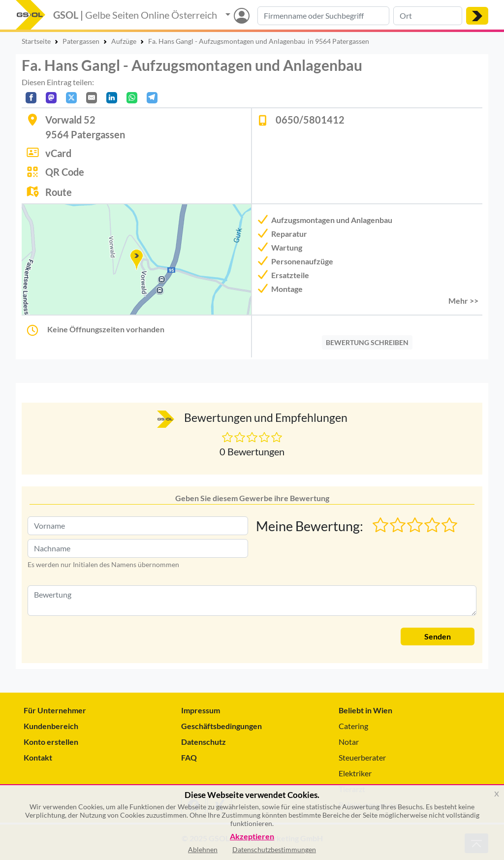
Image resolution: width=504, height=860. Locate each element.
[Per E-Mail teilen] (92, 98)
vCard (58, 153)
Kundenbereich (51, 726)
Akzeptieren (252, 837)
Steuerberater (362, 757)
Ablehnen (203, 849)
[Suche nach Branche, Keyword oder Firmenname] (323, 16)
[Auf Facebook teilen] (31, 98)
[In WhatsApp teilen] (132, 98)
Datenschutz (204, 742)
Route (59, 192)
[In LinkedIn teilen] (112, 98)
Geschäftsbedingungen (221, 726)
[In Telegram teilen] (152, 98)
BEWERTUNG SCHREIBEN (367, 342)
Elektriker (355, 773)
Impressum (201, 710)
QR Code (65, 172)
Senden (438, 636)
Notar (349, 742)
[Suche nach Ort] (428, 16)
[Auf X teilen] (71, 98)
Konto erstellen (51, 742)
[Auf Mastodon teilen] (51, 98)
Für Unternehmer (55, 710)
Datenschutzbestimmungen (274, 849)
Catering (353, 726)
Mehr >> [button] (463, 301)
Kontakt (38, 757)
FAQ (189, 757)
